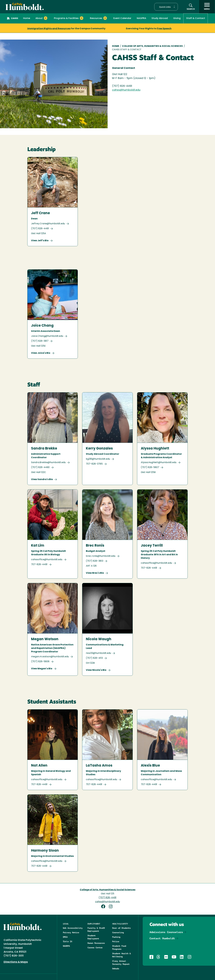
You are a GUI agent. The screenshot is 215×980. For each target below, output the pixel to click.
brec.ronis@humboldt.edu (101, 556)
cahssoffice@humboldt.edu (47, 560)
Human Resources (96, 943)
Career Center (95, 948)
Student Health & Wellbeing (121, 955)
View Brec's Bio (95, 573)
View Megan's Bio (42, 669)
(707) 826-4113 (94, 658)
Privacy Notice (71, 932)
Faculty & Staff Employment (96, 930)
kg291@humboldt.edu (98, 459)
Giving (177, 18)
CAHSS (13, 19)
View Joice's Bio (41, 353)
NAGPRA (141, 18)
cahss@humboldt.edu (126, 90)
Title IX (68, 941)
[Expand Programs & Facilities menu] (82, 18)
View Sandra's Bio (42, 479)
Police (116, 941)
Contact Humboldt (162, 938)
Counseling (118, 932)
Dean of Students (121, 928)
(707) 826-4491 (40, 229)
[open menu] (207, 7)
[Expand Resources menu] (105, 18)
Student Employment (93, 937)
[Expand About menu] (46, 18)
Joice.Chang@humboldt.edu (47, 336)
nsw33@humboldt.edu (98, 653)
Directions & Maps (16, 962)
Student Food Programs (119, 947)
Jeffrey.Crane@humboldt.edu (48, 224)
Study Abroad (160, 18)
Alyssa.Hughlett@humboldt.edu (159, 463)
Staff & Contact (196, 18)
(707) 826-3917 (40, 341)
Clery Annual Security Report (121, 963)
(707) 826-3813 (95, 561)
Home (27, 18)
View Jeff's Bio (40, 241)
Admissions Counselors (166, 932)
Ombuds (116, 969)
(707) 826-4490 (40, 467)
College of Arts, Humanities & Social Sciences (152, 46)
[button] (166, 7)
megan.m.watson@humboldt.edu (50, 657)
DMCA (65, 937)
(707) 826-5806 (40, 662)
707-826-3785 (94, 464)
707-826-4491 (39, 565)
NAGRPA (66, 946)
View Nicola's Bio (96, 670)
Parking (116, 937)
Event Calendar (122, 18)
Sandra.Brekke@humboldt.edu (48, 463)
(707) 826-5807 (150, 467)
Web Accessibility (73, 928)
